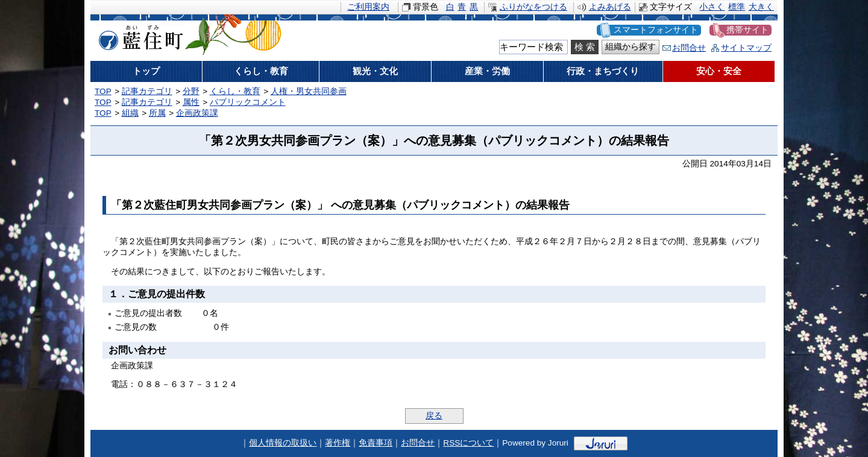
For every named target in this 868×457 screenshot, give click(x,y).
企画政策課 (197, 113)
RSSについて (468, 443)
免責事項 (376, 443)
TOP (103, 91)
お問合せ (689, 48)
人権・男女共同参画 (309, 91)
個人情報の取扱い (283, 443)
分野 (191, 91)
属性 (191, 102)
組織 (130, 113)
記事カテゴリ (147, 91)
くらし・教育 (235, 91)
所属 (157, 113)
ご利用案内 (368, 7)
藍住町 (139, 36)
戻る (434, 416)
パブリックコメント (248, 102)
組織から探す (631, 47)
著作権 (338, 443)
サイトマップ (746, 48)
